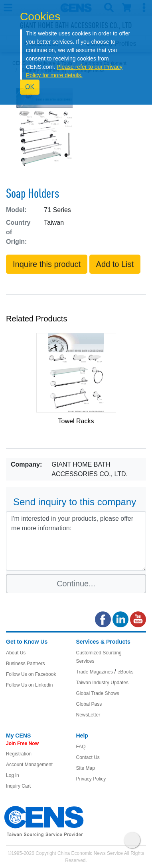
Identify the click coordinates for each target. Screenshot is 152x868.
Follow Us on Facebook (31, 674)
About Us (16, 653)
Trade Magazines (95, 672)
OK (30, 87)
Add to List (115, 264)
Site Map (86, 768)
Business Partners (25, 664)
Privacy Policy (91, 779)
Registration (19, 754)
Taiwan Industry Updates (102, 683)
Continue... (76, 584)
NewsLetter (88, 715)
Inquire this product (47, 264)
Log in (13, 775)
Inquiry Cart (18, 786)
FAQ (81, 747)
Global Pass (89, 704)
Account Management (29, 765)
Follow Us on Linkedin (29, 685)
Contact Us (88, 757)
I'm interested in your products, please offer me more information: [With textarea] (76, 541)
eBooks (125, 672)
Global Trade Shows (98, 693)
